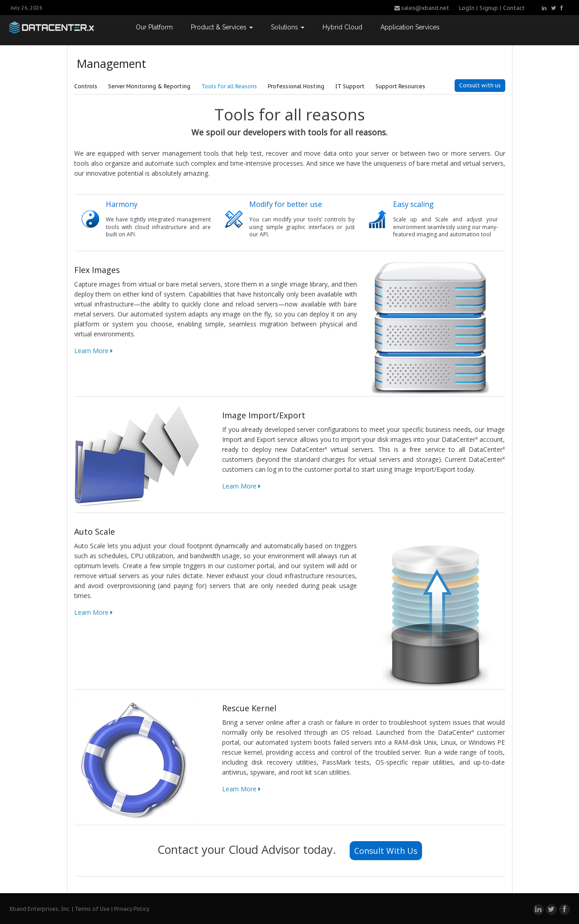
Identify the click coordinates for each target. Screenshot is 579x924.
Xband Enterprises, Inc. (40, 909)
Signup (489, 8)
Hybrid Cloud (342, 27)
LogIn (467, 8)
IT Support (350, 86)
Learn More (93, 351)
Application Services (410, 27)
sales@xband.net (422, 8)
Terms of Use (92, 909)
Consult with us (480, 85)
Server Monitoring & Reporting (149, 86)
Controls (86, 86)
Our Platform (154, 27)
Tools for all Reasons (229, 86)
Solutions (288, 27)
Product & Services (222, 27)
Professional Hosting (296, 86)
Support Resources (400, 86)
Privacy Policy (132, 909)
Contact (514, 8)
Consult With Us (386, 851)
